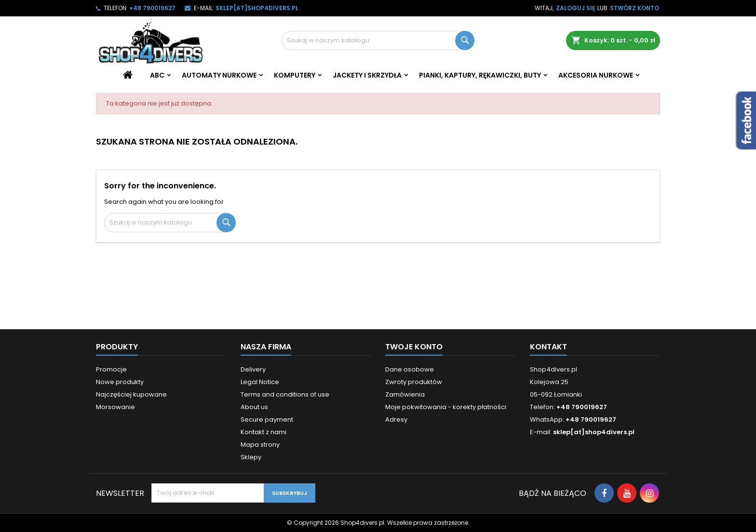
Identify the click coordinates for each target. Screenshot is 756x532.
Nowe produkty (120, 382)
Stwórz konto (634, 8)
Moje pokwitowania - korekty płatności (446, 407)
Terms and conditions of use (285, 394)
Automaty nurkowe (219, 75)
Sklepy (251, 457)
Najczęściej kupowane (131, 394)
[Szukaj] (378, 40)
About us (254, 407)
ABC (157, 75)
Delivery (253, 369)
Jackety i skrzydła (367, 75)
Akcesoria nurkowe (596, 75)
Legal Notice (260, 382)
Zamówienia (405, 394)
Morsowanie (115, 407)
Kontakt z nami (263, 432)
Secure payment (267, 419)
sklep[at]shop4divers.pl (257, 8)
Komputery (295, 75)
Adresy (396, 419)
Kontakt (548, 347)
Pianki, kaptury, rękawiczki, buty (480, 75)
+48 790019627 (152, 8)
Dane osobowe (410, 369)
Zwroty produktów (414, 382)
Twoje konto (414, 347)
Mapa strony (260, 445)
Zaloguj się (575, 8)
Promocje (111, 369)
